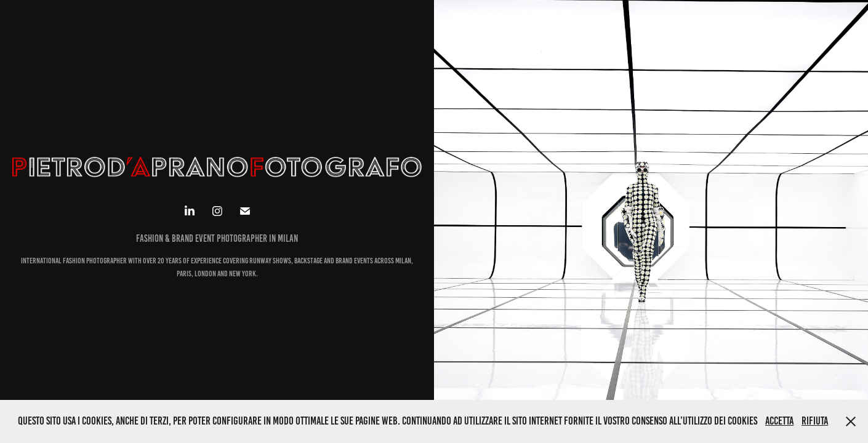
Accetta (779, 421)
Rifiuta (815, 421)
